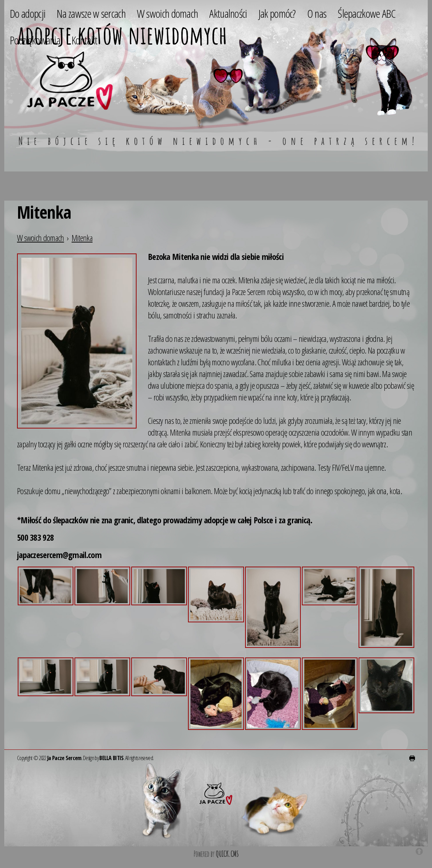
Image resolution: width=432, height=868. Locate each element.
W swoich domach (41, 238)
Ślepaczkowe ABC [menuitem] (367, 13)
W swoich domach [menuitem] (168, 13)
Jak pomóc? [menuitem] (277, 13)
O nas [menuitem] (317, 13)
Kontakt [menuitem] (84, 40)
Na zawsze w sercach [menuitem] (91, 13)
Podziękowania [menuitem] (35, 40)
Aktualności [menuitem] (228, 13)
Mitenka (82, 238)
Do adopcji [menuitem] (28, 13)
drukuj (412, 758)
